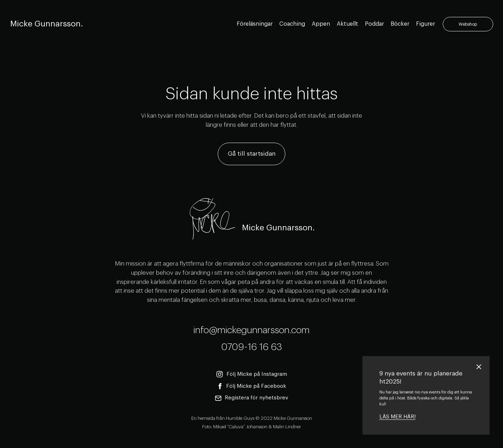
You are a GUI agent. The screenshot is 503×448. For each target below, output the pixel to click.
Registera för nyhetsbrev (252, 398)
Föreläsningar (255, 24)
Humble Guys (240, 418)
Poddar (374, 24)
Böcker (400, 24)
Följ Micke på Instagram (252, 374)
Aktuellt (347, 24)
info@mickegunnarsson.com (252, 330)
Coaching (292, 24)
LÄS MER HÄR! (398, 417)
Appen (321, 24)
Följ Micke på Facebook (252, 386)
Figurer (426, 24)
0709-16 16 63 (252, 347)
